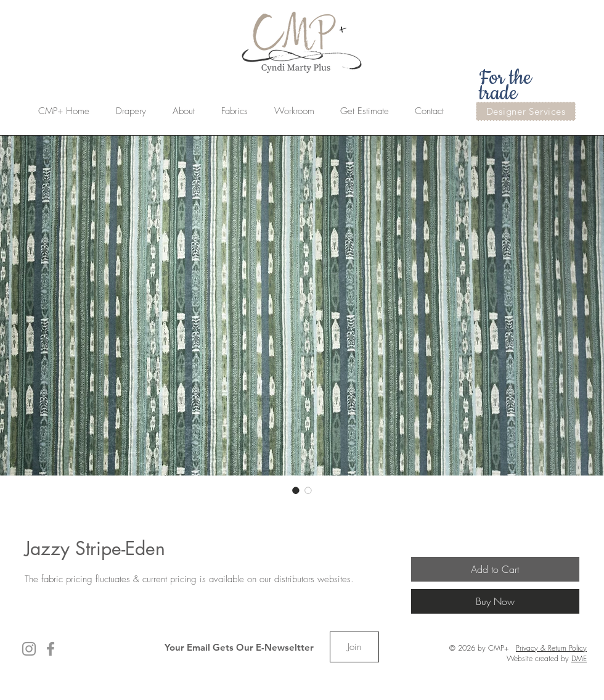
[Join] (354, 647)
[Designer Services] (526, 111)
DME (579, 658)
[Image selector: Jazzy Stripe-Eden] (296, 490)
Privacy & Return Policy (551, 648)
